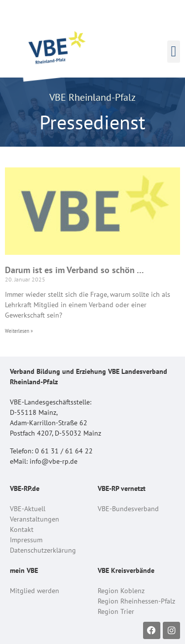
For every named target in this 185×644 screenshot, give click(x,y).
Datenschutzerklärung (43, 550)
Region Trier (116, 611)
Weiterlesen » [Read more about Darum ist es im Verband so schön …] (19, 331)
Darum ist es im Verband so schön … (74, 270)
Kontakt (22, 529)
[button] (174, 52)
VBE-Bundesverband (128, 509)
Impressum (26, 540)
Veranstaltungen (35, 519)
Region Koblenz (121, 591)
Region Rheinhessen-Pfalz (136, 601)
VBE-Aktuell (28, 509)
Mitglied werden (35, 591)
